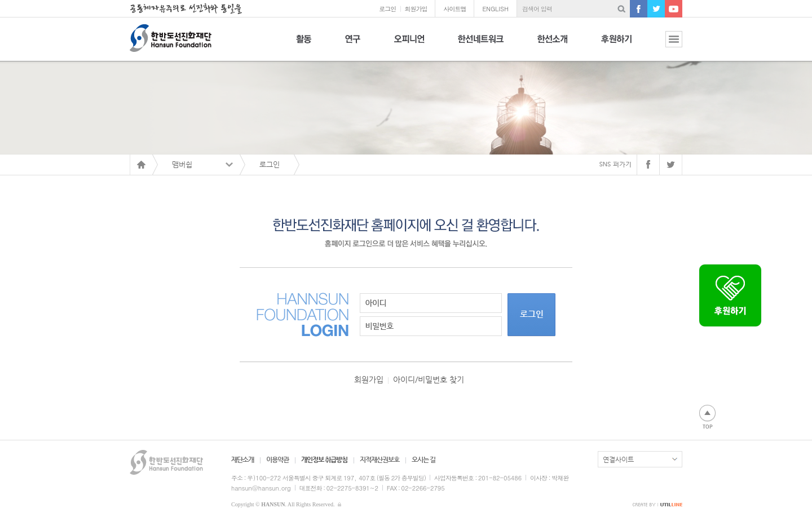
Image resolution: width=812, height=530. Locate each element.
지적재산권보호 (379, 460)
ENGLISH (495, 9)
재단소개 (242, 460)
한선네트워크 (481, 45)
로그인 (387, 9)
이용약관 (277, 460)
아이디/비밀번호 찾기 (429, 379)
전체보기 (665, 45)
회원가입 (416, 9)
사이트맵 (454, 9)
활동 (304, 45)
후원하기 (616, 45)
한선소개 (552, 45)
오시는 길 (423, 460)
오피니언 (409, 45)
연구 (353, 45)
